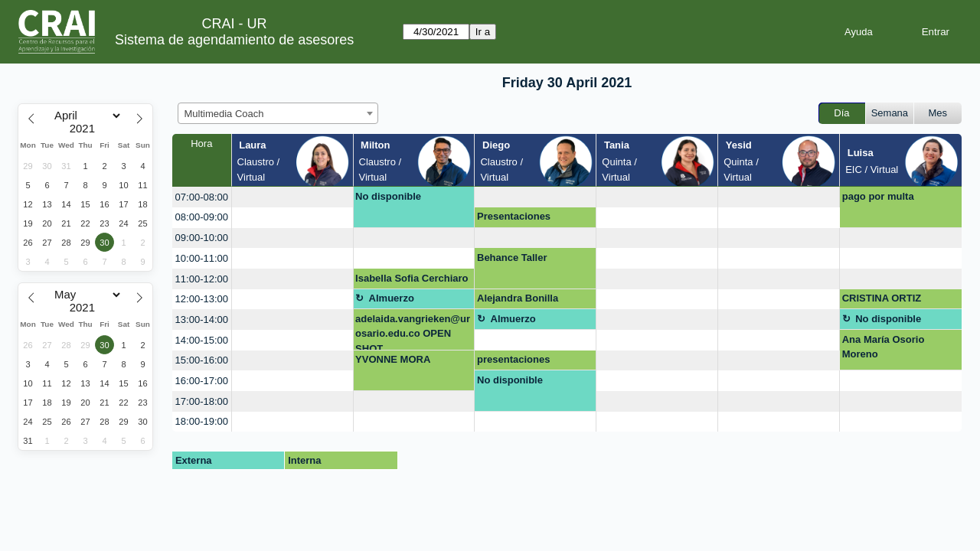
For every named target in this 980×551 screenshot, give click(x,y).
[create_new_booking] (292, 197)
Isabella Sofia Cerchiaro (412, 278)
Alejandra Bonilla (518, 298)
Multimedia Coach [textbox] (224, 114)
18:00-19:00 (202, 421)
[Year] (86, 129)
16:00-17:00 (202, 381)
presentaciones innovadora (513, 362)
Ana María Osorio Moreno (884, 347)
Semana (890, 113)
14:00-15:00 (202, 340)
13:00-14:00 (202, 320)
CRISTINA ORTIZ (882, 298)
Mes (938, 113)
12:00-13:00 (202, 299)
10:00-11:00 (202, 258)
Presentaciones (514, 216)
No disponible (388, 196)
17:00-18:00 (202, 401)
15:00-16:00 (202, 360)
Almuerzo (392, 298)
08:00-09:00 (202, 217)
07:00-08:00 (202, 197)
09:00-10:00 (202, 238)
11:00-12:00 (202, 279)
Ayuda (859, 32)
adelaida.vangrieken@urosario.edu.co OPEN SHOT (413, 332)
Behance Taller (512, 258)
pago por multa (878, 196)
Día (841, 113)
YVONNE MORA (393, 359)
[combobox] (278, 113)
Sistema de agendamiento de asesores (234, 40)
